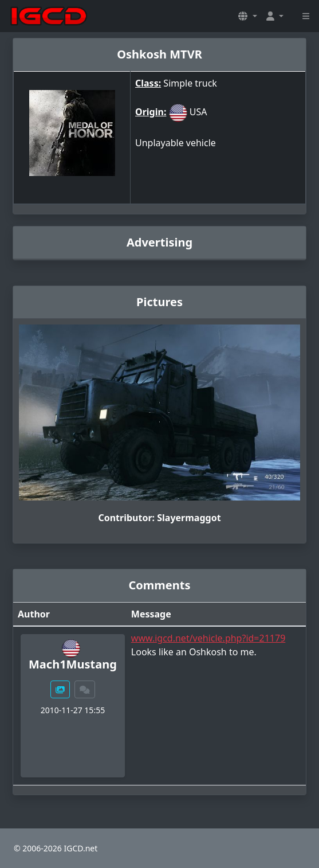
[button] (247, 16)
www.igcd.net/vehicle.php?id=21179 (208, 638)
